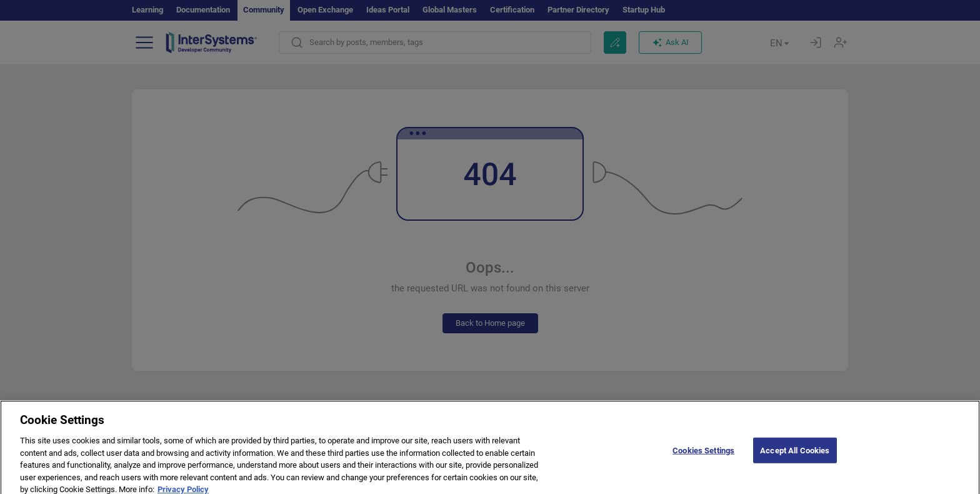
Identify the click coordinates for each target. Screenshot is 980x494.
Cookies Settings (703, 457)
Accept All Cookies (795, 457)
